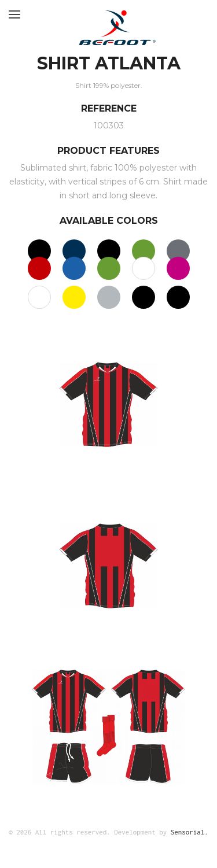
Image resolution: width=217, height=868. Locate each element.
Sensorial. (190, 832)
